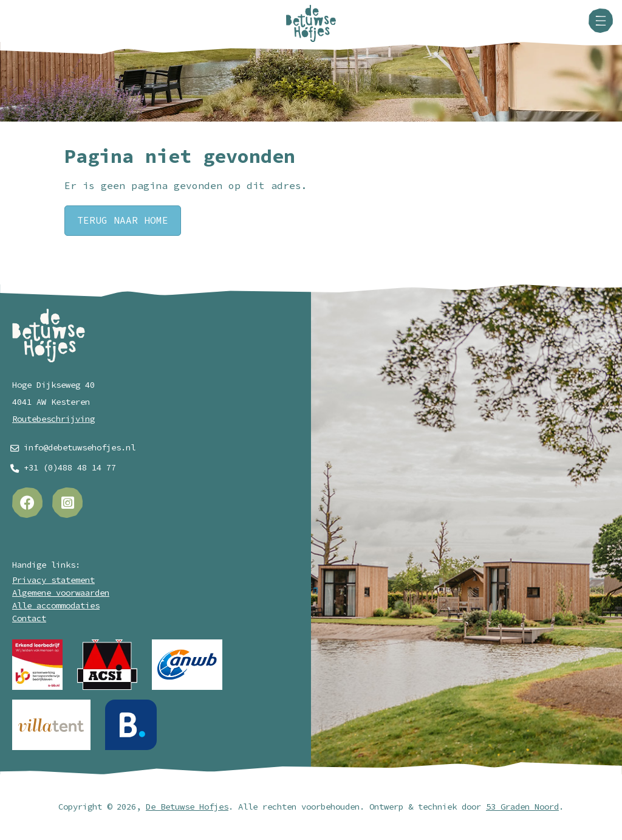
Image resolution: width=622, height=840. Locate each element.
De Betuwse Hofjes (187, 807)
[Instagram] (67, 503)
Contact (29, 618)
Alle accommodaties (56, 606)
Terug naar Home (123, 221)
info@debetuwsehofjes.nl (80, 448)
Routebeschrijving (53, 419)
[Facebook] (27, 503)
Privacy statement (53, 580)
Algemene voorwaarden (61, 593)
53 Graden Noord (522, 807)
